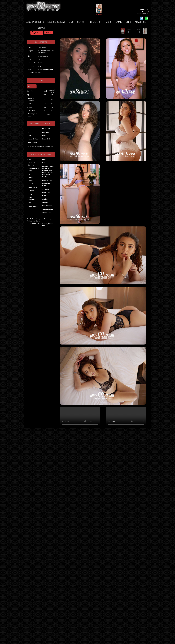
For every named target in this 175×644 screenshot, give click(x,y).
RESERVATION (96, 22)
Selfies (45, 199)
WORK (109, 22)
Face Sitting (32, 142)
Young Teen (47, 212)
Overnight (46, 192)
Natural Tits (47, 180)
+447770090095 (143, 14)
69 (28, 129)
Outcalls (46, 189)
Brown (30, 181)
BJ (28, 132)
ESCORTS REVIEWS (56, 22)
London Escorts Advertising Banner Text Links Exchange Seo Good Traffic (48, 172)
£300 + (30, 160)
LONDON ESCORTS (35, 22)
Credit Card (32, 187)
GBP (30, 86)
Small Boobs (47, 206)
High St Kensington (46, 69)
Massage (46, 132)
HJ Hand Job (47, 129)
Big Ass (30, 174)
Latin (44, 163)
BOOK (49, 33)
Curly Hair (31, 191)
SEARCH (81, 22)
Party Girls (46, 139)
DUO (71, 22)
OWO (44, 136)
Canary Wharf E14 (48, 225)
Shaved (45, 202)
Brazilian (42, 63)
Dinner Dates (33, 139)
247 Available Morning (33, 164)
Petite (45, 196)
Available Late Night (33, 170)
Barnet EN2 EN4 (34, 224)
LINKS (128, 22)
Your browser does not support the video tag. (80, 417)
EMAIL (119, 22)
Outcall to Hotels (46, 185)
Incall (44, 160)
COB (29, 136)
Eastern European (31, 198)
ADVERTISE (140, 22)
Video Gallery (48, 209)
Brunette (31, 184)
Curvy (30, 194)
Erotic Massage (33, 206)
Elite (29, 203)
